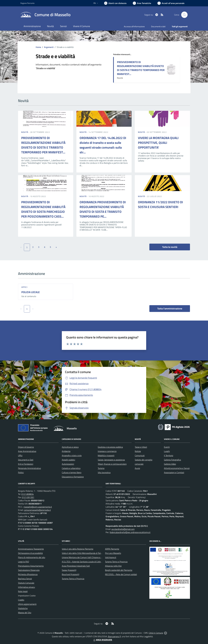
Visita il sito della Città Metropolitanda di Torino (82, 553)
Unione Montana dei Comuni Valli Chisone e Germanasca (87, 557)
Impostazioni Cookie (27, 596)
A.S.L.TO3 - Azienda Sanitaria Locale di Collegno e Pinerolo (88, 562)
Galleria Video (170, 464)
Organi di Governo (26, 447)
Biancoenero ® (114, 636)
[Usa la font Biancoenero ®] (115, 3)
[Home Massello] (45, 15)
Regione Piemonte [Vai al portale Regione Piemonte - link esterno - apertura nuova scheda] (27, 3)
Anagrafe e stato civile (72, 455)
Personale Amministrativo (29, 468)
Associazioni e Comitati (174, 472)
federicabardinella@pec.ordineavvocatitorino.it (130, 532)
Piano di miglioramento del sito (32, 557)
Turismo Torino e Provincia (73, 579)
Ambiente (66, 451)
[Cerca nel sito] (184, 15)
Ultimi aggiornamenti (27, 604)
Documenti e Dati (26, 460)
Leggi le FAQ (24, 562)
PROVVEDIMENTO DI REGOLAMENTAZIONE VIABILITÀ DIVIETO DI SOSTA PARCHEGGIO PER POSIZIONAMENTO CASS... (43, 209)
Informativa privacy (27, 587)
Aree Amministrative (27, 451)
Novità (25, 132)
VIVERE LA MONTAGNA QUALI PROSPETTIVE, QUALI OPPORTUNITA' (158, 143)
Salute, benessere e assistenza (111, 460)
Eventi (167, 447)
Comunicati (140, 455)
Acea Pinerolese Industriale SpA (76, 566)
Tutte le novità (170, 247)
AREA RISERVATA (102, 640)
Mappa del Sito (25, 613)
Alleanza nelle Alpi (113, 566)
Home (38, 47)
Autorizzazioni (68, 464)
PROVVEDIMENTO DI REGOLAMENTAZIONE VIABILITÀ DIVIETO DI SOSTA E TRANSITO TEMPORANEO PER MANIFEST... (141, 68)
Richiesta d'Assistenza (28, 574)
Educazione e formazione (73, 477)
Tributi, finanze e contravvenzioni (112, 464)
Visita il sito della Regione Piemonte (78, 549)
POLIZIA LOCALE (31, 292)
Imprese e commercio (107, 451)
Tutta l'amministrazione (170, 309)
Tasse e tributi (141, 447)
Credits (21, 600)
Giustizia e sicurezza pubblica (110, 447)
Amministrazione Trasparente (31, 549)
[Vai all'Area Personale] (171, 3)
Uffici (24, 287)
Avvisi (137, 468)
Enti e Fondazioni (26, 464)
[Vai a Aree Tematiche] (142, 3)
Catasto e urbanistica (71, 468)
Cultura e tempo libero (72, 472)
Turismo (101, 468)
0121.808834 (28, 494)
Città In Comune (156, 633)
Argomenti (49, 47)
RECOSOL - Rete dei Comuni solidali (121, 574)
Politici (21, 472)
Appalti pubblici (68, 460)
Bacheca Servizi (25, 579)
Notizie (138, 451)
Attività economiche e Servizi (177, 468)
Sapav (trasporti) (69, 570)
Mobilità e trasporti (106, 455)
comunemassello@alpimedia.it (37, 510)
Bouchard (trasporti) (71, 574)
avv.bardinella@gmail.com (123, 529)
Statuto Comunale (26, 583)
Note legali (23, 591)
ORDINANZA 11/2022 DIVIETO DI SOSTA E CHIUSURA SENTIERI (160, 204)
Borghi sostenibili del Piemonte (119, 570)
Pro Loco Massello (113, 553)
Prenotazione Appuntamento (31, 566)
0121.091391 (28, 497)
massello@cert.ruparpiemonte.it (38, 507)
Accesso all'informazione (134, 26)
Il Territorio (169, 455)
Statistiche (23, 608)
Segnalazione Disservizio (29, 570)
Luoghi (167, 451)
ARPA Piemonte (112, 549)
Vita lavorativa (104, 472)
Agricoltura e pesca (70, 447)
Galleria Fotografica (172, 460)
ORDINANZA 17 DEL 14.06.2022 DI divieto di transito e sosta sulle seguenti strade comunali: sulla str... (103, 145)
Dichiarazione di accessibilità (30, 553)
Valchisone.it (111, 557)
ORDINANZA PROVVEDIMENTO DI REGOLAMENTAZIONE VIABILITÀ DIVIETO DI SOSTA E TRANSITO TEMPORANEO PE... (103, 209)
